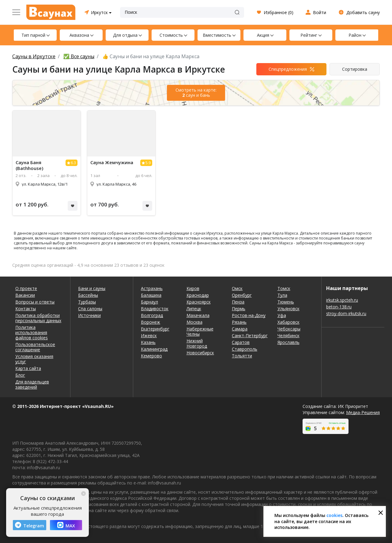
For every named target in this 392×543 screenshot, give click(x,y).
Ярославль (288, 342)
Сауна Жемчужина (112, 162)
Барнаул (149, 302)
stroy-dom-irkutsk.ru (346, 313)
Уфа (282, 315)
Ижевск (149, 336)
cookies (334, 515)
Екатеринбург (155, 329)
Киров (193, 288)
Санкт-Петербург (250, 336)
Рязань (239, 322)
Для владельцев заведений (32, 384)
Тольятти (242, 356)
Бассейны (88, 295)
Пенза (238, 302)
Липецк (194, 309)
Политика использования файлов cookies (32, 332)
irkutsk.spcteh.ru (342, 300)
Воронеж (151, 322)
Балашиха (151, 295)
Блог (20, 375)
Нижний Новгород (197, 343)
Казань (148, 342)
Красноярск (199, 302)
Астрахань (152, 288)
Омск (237, 288)
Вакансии (25, 295)
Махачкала (198, 315)
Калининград (154, 349)
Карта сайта (28, 368)
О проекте (26, 288)
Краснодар (198, 295)
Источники (89, 315)
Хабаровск (288, 322)
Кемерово (151, 356)
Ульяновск (288, 309)
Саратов (241, 342)
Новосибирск (200, 353)
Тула (282, 295)
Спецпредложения (288, 69)
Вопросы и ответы (35, 302)
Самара (240, 329)
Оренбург (242, 295)
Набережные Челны (200, 331)
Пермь (239, 309)
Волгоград (152, 315)
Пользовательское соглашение (35, 347)
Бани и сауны (92, 288)
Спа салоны (90, 309)
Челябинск (288, 336)
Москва (194, 322)
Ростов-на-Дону (249, 315)
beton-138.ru (339, 307)
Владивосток (155, 309)
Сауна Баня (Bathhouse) (29, 165)
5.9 (148, 163)
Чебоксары (289, 329)
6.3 (73, 163)
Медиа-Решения (363, 412)
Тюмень (286, 302)
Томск (284, 288)
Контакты (26, 309)
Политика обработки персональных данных (38, 318)
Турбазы (87, 302)
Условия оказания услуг (34, 359)
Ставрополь (245, 349)
